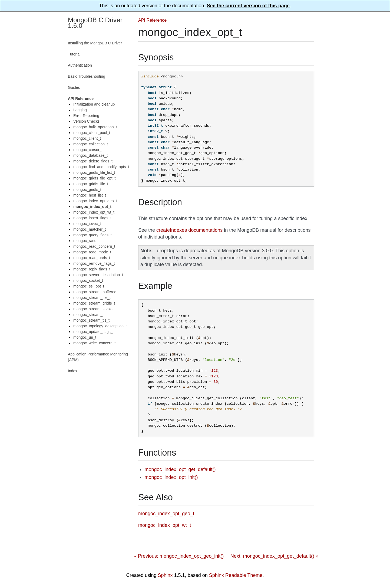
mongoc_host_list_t (90, 195)
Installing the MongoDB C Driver (95, 43)
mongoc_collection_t (91, 144)
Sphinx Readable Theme (236, 575)
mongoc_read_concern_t (94, 246)
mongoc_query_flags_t (92, 235)
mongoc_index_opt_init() (171, 477)
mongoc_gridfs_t (87, 190)
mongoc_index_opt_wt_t (94, 212)
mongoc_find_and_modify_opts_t (101, 167)
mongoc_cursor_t (88, 150)
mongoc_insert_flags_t (92, 218)
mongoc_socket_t (88, 280)
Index (72, 371)
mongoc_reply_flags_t (92, 269)
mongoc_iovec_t (87, 224)
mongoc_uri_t (85, 337)
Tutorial (74, 54)
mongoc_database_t (90, 155)
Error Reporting (86, 116)
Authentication (80, 65)
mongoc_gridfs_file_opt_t (94, 178)
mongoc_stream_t (88, 315)
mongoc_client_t (87, 138)
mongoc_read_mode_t (92, 252)
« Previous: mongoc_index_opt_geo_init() (179, 556)
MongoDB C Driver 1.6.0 (95, 23)
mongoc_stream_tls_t (91, 320)
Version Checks (86, 121)
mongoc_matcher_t (90, 229)
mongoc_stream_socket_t (95, 309)
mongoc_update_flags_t (93, 332)
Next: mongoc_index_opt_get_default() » (274, 556)
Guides (74, 87)
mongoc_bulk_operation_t (95, 127)
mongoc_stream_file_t (92, 298)
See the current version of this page (248, 6)
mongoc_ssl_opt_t (89, 286)
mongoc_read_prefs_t (92, 258)
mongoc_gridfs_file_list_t (94, 172)
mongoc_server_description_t (98, 275)
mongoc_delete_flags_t (93, 161)
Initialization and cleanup (94, 104)
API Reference (152, 20)
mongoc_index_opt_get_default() (180, 469)
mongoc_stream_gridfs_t (94, 303)
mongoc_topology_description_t (100, 326)
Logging (80, 110)
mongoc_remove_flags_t (94, 263)
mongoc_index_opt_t (92, 207)
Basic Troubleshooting (87, 76)
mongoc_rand (85, 241)
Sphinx (165, 575)
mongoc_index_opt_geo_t (95, 201)
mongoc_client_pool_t (92, 133)
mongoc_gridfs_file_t (91, 184)
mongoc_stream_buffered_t (96, 292)
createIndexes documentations (189, 230)
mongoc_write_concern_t (94, 343)
